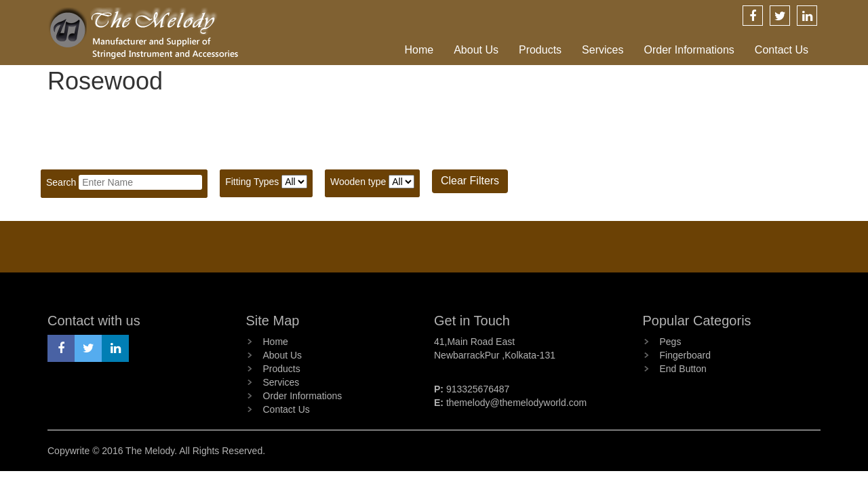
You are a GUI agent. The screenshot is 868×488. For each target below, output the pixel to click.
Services (603, 50)
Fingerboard (686, 355)
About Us (476, 50)
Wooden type (358, 182)
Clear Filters (470, 181)
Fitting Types (252, 182)
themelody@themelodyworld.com (516, 403)
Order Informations (689, 50)
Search (61, 182)
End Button (683, 369)
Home (419, 50)
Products (540, 50)
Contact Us (782, 50)
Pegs (671, 342)
